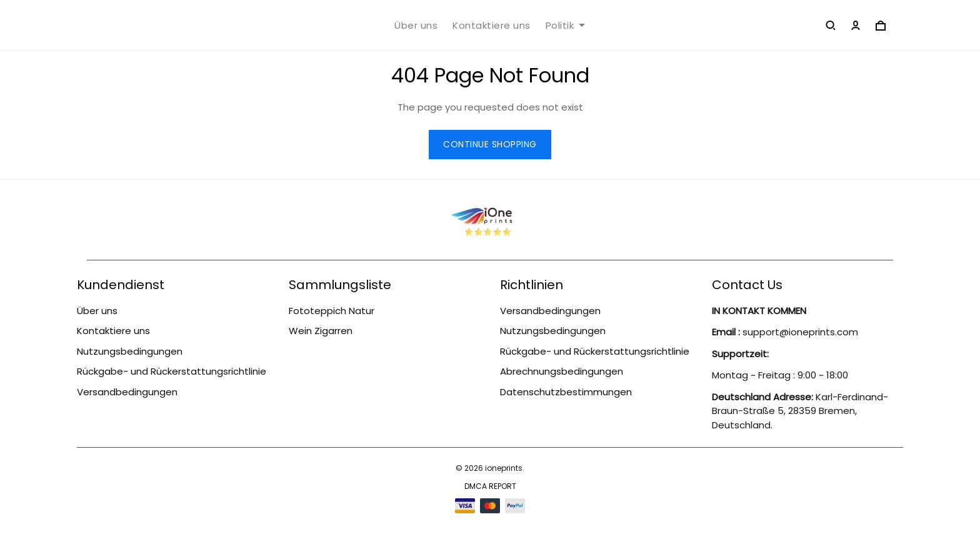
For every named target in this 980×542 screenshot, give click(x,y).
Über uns (416, 26)
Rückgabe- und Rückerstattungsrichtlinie (172, 371)
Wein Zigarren (321, 331)
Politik (566, 26)
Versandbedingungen (127, 392)
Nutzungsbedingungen (130, 351)
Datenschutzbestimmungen (566, 392)
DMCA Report (490, 486)
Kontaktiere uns (492, 26)
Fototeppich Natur (332, 311)
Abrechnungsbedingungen (562, 371)
